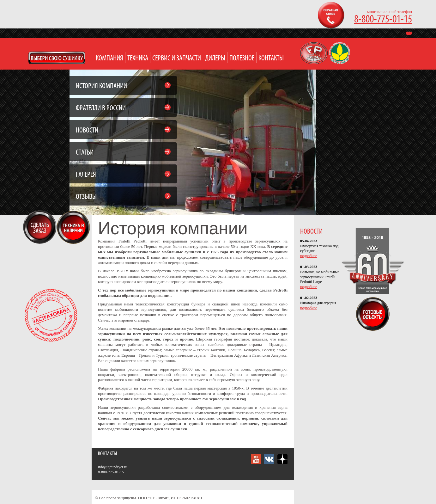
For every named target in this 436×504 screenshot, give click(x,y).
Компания (109, 58)
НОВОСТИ (311, 232)
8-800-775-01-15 (383, 19)
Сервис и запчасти (177, 58)
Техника (138, 58)
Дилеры (215, 58)
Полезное (242, 58)
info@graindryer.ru (113, 467)
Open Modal (57, 58)
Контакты (271, 58)
